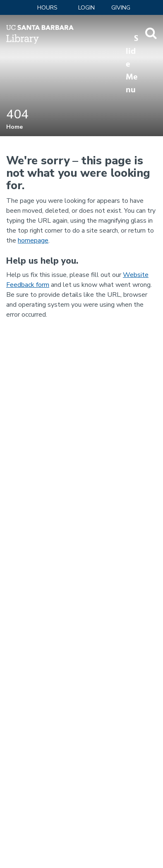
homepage (33, 240)
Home (14, 127)
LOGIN (86, 8)
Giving (121, 8)
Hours (47, 8)
